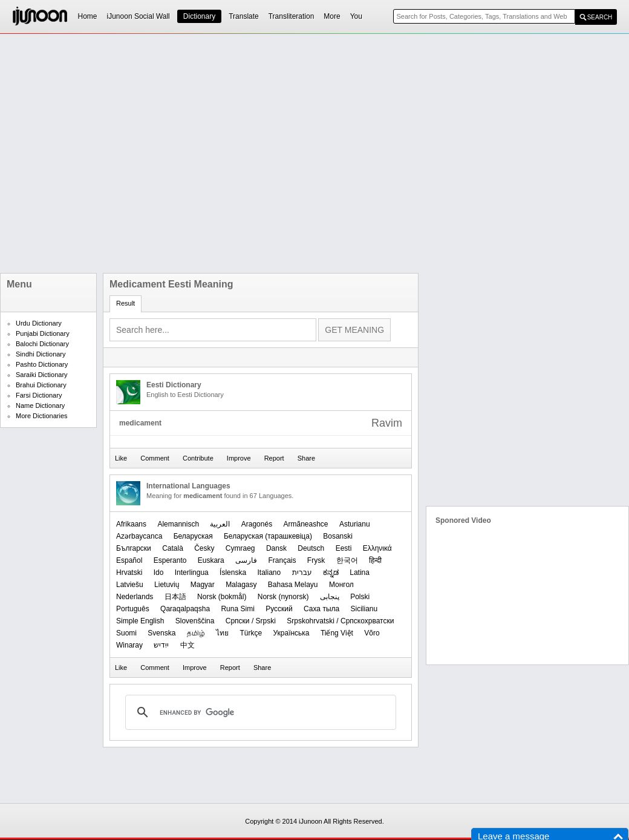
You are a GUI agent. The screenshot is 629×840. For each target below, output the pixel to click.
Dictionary (199, 16)
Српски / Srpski (251, 621)
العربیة (220, 524)
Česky (204, 548)
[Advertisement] (135, 153)
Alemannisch (178, 524)
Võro (372, 633)
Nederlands (135, 597)
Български (134, 548)
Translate (244, 16)
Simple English (140, 621)
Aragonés (257, 524)
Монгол (341, 585)
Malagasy (241, 585)
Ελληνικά (377, 548)
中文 (187, 645)
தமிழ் (196, 633)
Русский (279, 609)
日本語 (175, 597)
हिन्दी (375, 560)
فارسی (246, 560)
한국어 (347, 560)
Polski (360, 597)
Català (173, 548)
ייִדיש (161, 645)
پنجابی (330, 597)
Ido (159, 573)
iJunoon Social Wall (139, 16)
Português (133, 609)
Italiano (269, 573)
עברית (302, 573)
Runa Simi (237, 609)
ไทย (222, 633)
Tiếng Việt (337, 633)
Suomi (126, 633)
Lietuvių (167, 585)
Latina (360, 573)
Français (282, 560)
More (332, 16)
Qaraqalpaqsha (185, 609)
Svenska (161, 633)
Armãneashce (305, 524)
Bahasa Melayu (293, 585)
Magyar (203, 585)
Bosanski (338, 536)
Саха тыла (321, 609)
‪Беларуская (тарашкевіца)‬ (268, 536)
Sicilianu (364, 609)
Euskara (211, 560)
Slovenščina (195, 621)
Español (129, 560)
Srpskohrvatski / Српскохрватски (340, 621)
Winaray (129, 645)
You (356, 16)
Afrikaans (131, 524)
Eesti (344, 548)
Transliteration (292, 16)
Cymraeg (240, 548)
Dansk (276, 548)
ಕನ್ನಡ (331, 573)
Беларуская (193, 536)
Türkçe (251, 633)
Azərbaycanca (139, 536)
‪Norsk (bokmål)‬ (222, 597)
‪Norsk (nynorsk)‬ (283, 597)
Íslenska (233, 573)
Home (88, 16)
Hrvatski (129, 573)
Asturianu (355, 524)
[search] (259, 712)
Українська (291, 633)
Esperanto (170, 560)
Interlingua (192, 573)
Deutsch (311, 548)
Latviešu (130, 585)
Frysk (316, 560)
